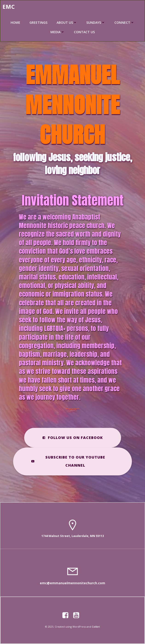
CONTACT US (84, 32)
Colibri (96, 627)
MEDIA (58, 32)
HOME (15, 22)
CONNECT (124, 22)
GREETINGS (38, 22)
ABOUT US (67, 22)
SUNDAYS (96, 22)
